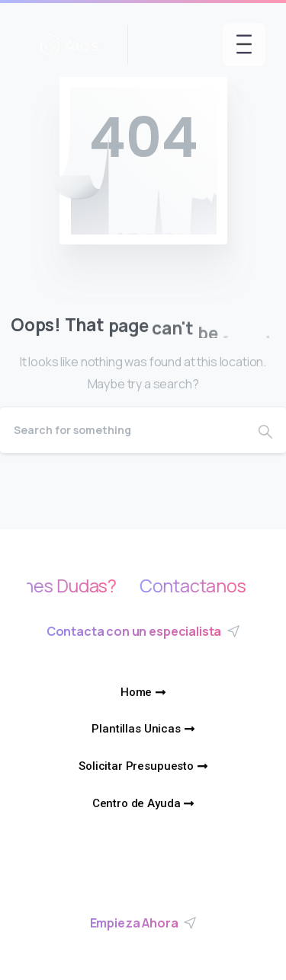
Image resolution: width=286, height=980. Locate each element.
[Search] (122, 430)
